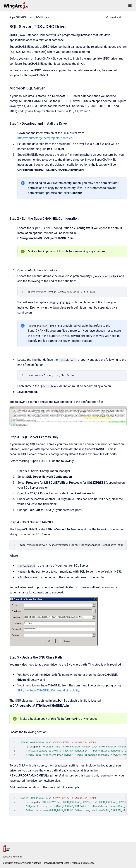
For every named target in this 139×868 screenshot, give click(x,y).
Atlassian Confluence (83, 863)
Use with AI (115, 17)
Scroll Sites (63, 863)
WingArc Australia (12, 857)
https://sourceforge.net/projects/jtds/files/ (45, 138)
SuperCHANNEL (18, 17)
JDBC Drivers (42, 17)
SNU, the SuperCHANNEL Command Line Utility (48, 690)
